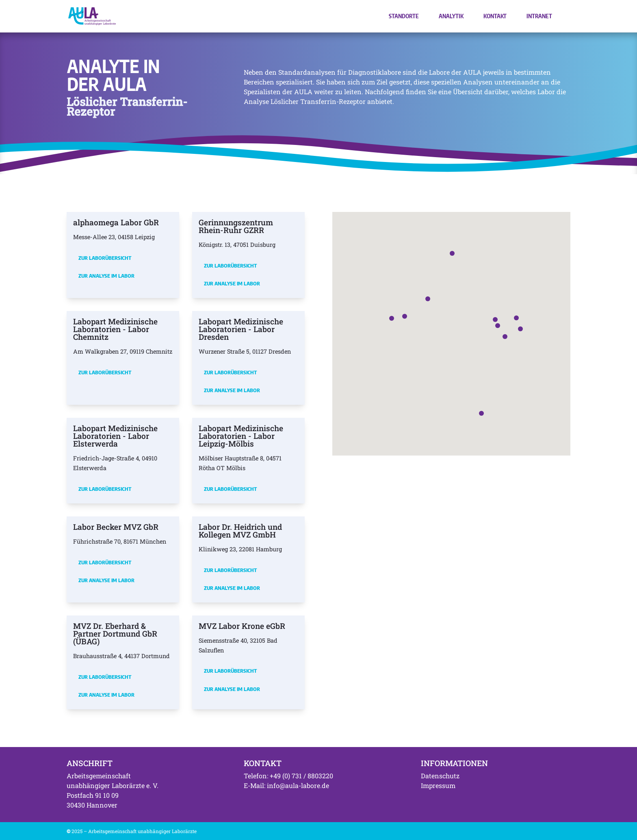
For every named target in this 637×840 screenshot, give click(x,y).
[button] (498, 326)
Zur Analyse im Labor (106, 276)
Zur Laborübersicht (105, 258)
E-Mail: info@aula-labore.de (286, 785)
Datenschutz (440, 776)
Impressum (438, 785)
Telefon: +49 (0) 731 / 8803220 (288, 776)
